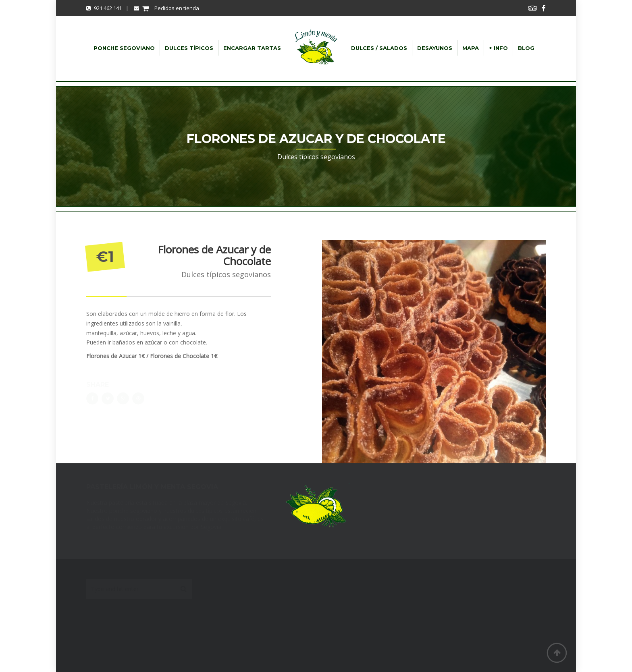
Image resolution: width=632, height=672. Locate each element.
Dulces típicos (189, 48)
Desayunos (435, 48)
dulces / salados (379, 48)
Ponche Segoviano (124, 48)
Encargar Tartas (252, 48)
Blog (526, 48)
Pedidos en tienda (166, 8)
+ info (498, 48)
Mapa (471, 48)
